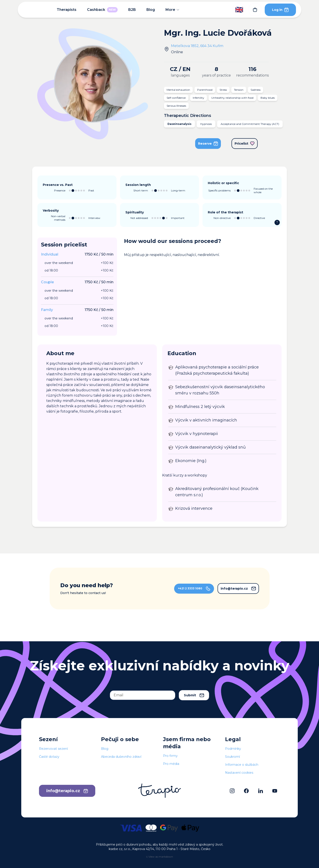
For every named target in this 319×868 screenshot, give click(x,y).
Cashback (102, 10)
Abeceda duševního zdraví (121, 757)
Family (47, 310)
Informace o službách (242, 765)
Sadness (256, 90)
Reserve (208, 143)
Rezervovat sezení (53, 749)
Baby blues (268, 98)
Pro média (171, 764)
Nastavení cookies (239, 773)
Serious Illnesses (176, 106)
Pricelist (245, 144)
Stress (223, 90)
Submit (194, 695)
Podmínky (233, 749)
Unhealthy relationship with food (232, 98)
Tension (239, 90)
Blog (151, 10)
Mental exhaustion (178, 90)
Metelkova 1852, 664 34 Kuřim (197, 46)
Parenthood (205, 90)
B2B (132, 10)
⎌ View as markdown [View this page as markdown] (160, 857)
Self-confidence (176, 98)
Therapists (67, 10)
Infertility (198, 98)
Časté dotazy (49, 757)
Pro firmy (170, 756)
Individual (50, 254)
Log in (280, 10)
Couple (47, 282)
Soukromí (232, 757)
